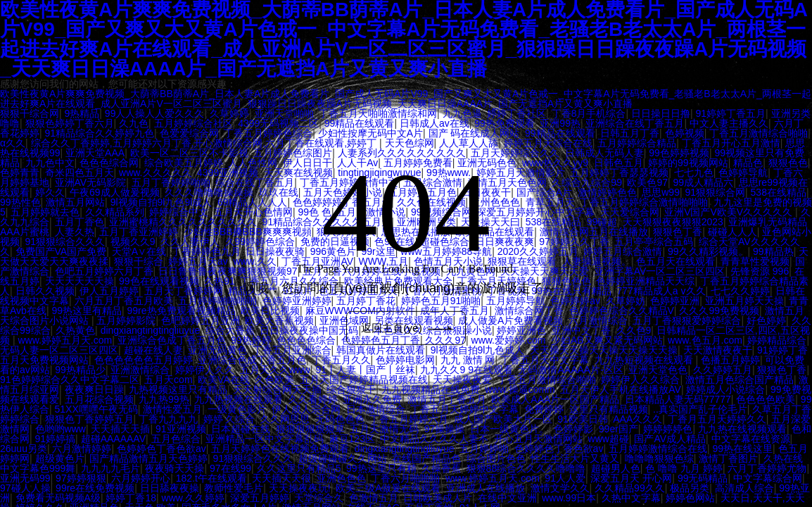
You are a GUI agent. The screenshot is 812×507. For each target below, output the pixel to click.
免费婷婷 (544, 409)
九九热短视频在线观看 (645, 360)
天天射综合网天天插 (277, 389)
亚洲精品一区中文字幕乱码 (265, 439)
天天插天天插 (120, 429)
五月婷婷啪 (484, 449)
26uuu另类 (24, 449)
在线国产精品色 (426, 458)
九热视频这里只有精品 (178, 389)
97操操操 (445, 429)
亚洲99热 (560, 123)
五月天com (168, 380)
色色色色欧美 (766, 399)
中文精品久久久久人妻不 (434, 439)
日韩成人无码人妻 (604, 153)
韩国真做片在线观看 (381, 350)
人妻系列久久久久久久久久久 (402, 153)
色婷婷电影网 (405, 360)
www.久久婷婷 (193, 498)
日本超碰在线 (241, 429)
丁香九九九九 (168, 419)
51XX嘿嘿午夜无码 (96, 409)
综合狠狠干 (351, 389)
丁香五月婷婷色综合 (268, 133)
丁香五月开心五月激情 (731, 143)
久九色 (134, 123)
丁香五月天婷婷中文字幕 (464, 409)
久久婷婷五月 (723, 370)
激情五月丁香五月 (447, 399)
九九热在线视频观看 (742, 429)
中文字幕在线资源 (751, 439)
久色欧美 (274, 380)
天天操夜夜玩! (300, 488)
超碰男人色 (616, 468)
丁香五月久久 (341, 360)
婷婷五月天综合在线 (548, 143)
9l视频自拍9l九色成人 (478, 350)
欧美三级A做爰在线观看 (388, 488)
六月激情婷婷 (82, 449)
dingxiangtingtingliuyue (405, 449)
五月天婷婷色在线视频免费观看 (280, 449)
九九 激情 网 (468, 360)
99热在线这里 (742, 449)
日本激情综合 (376, 409)
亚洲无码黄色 (217, 350)
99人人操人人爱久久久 (155, 113)
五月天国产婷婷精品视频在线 (364, 380)
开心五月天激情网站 (538, 439)
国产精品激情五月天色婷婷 (148, 458)
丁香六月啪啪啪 (405, 478)
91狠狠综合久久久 (253, 458)
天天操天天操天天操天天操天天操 (604, 350)
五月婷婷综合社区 (194, 123)
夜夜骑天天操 (175, 468)
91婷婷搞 (56, 439)
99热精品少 (80, 370)
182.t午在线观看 (211, 478)
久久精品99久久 (630, 488)
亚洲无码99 (25, 478)
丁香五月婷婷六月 (409, 419)
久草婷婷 (229, 113)
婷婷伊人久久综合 (640, 380)
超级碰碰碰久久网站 (343, 458)
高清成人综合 (744, 488)
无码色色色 (340, 419)
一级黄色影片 (237, 409)
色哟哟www (61, 429)
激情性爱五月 (172, 409)
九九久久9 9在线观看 (466, 370)
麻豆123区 (352, 439)
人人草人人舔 (469, 143)
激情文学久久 (560, 488)
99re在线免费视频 (95, 488)
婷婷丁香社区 (516, 113)
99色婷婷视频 (679, 153)
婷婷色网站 (690, 498)
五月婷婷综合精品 (637, 143)
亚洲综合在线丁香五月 (635, 123)
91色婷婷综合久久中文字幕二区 (70, 380)
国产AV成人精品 (670, 439)
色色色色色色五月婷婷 (144, 360)
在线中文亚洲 (507, 498)
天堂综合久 (319, 498)
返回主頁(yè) (408, 328)
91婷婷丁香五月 (730, 113)
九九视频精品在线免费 (431, 389)
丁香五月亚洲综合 (292, 350)
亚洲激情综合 (140, 370)
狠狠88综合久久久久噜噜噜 (526, 468)
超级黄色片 (60, 458)
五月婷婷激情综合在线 (658, 449)
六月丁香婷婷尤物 (767, 468)
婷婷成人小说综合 (725, 389)
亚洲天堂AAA (95, 153)
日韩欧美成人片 (438, 498)
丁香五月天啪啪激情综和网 (378, 113)
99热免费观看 (505, 123)
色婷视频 (685, 133)
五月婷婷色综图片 (293, 153)
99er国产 (618, 429)
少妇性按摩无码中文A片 (370, 133)
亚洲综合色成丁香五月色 (252, 360)
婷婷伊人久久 (205, 370)
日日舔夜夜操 (170, 488)
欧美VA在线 (224, 380)
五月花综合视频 (99, 399)
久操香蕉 (441, 468)
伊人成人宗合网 (306, 409)
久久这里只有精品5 (299, 468)
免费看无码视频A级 (58, 498)
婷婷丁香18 (131, 498)
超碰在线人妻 (153, 350)
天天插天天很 (281, 478)
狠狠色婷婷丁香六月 (70, 123)
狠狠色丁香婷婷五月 (89, 419)
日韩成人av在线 (434, 123)
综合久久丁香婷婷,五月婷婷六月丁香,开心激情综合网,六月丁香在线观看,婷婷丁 (205, 143)
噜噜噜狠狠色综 (659, 458)
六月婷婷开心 (141, 478)
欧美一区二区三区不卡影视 (189, 153)
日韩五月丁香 (630, 133)
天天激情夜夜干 (718, 350)
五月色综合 (176, 439)
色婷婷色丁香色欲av (161, 449)
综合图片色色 (496, 458)
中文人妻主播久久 (729, 123)
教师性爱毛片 (234, 488)
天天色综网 (410, 143)
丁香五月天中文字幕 (545, 360)
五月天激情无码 (384, 429)
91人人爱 (565, 478)
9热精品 (82, 113)
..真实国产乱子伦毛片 (700, 409)
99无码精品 (703, 478)
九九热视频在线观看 (239, 399)
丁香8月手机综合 (589, 113)
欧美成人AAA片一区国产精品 (555, 399)
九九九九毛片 (110, 468)
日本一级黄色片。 (509, 429)
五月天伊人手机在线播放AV (621, 389)
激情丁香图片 (728, 458)
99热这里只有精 (381, 468)
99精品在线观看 (360, 123)
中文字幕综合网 (768, 478)
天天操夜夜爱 (462, 380)
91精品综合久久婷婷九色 (100, 133)
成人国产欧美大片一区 (503, 419)
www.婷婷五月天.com (493, 478)
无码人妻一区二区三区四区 (59, 350)
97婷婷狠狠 (81, 478)
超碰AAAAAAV (113, 439)
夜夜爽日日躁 (94, 389)
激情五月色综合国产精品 (740, 380)
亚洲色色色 (341, 478)
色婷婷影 (573, 429)
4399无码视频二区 (278, 123)
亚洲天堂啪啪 (284, 113)
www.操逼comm (520, 389)
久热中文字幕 (631, 498)
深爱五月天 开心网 (631, 478)
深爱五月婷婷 (260, 498)
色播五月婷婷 (730, 360)
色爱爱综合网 (189, 133)
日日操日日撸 (661, 113)
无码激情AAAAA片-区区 (570, 370)
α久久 (13, 143)
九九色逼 (462, 113)
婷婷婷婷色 (668, 429)
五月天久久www (275, 370)
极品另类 (690, 488)
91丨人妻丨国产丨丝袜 (365, 370)
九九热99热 (164, 399)
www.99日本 (569, 498)
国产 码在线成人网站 (474, 133)
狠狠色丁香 (782, 370)
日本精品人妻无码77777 (678, 399)
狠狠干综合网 (30, 113)
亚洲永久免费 (372, 399)
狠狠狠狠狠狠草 (310, 429)
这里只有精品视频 (609, 409)
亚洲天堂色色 (658, 370)
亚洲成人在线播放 (486, 488)
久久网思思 (285, 419)
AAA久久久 (637, 419)
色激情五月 (374, 498)
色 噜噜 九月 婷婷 (684, 468)
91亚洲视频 (181, 429)
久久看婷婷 (313, 399)
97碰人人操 (25, 488)
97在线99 (230, 468)
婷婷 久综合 (229, 419)
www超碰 (609, 439)
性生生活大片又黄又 (575, 458)
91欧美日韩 (583, 419)
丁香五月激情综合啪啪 (759, 133)
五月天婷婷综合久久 (515, 153)
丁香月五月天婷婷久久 (717, 419)
